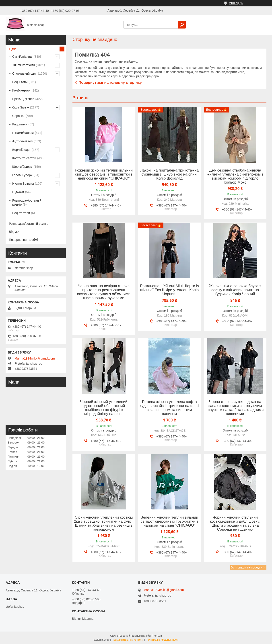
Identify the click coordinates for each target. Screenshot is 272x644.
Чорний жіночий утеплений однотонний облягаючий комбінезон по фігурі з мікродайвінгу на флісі (104, 408)
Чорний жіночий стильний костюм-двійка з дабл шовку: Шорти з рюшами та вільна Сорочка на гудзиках (235, 523)
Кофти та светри (24, 158)
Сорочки (18, 116)
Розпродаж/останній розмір (27, 202)
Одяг (12, 49)
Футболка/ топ (22, 141)
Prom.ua (157, 636)
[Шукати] (182, 25)
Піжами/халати (23, 133)
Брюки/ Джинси (23, 99)
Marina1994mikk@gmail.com (35, 358)
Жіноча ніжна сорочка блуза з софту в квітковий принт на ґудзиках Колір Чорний (235, 290)
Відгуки (14, 232)
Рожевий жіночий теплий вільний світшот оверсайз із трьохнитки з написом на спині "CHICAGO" (104, 174)
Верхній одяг (22, 150)
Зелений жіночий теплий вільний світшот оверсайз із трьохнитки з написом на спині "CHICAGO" (169, 521)
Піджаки (18, 192)
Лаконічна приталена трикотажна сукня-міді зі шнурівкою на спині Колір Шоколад (169, 174)
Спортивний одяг (25, 74)
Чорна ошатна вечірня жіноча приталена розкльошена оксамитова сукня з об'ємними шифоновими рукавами (104, 292)
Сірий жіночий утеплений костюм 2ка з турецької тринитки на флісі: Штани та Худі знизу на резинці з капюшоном (104, 523)
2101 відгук (236, 3)
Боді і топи (20, 82)
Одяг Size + (21, 107)
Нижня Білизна (23, 184)
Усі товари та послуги (247, 567)
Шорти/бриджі (22, 167)
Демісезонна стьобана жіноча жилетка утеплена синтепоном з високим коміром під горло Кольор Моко (235, 176)
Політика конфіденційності (162, 640)
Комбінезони (21, 90)
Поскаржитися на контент (128, 640)
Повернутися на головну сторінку (110, 83)
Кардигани (20, 124)
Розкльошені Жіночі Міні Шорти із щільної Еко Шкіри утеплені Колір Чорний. (169, 290)
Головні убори (22, 175)
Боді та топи (21, 213)
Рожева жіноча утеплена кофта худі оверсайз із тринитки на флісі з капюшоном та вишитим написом (170, 408)
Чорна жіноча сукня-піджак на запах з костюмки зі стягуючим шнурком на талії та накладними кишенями (235, 408)
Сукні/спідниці (22, 57)
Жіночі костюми (24, 65)
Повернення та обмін (24, 240)
